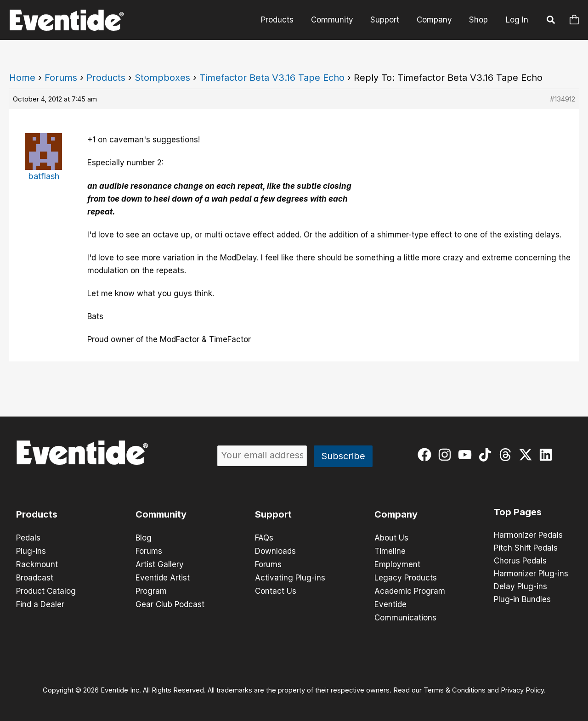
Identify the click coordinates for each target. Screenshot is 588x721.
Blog (144, 538)
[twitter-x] (528, 455)
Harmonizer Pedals (528, 535)
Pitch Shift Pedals (526, 548)
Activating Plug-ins (290, 576)
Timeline (390, 551)
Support (389, 20)
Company (437, 20)
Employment (397, 563)
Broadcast (35, 576)
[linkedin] (548, 455)
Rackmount (37, 563)
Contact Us (276, 589)
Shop (479, 20)
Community (338, 20)
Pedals (28, 538)
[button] (551, 21)
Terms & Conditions (455, 687)
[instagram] (447, 455)
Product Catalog (46, 589)
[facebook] (427, 455)
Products (285, 20)
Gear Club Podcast (170, 602)
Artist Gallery (160, 563)
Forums (61, 78)
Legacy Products (406, 576)
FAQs (264, 538)
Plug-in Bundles (522, 600)
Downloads (275, 551)
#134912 (563, 99)
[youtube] (467, 455)
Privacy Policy (522, 687)
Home (22, 78)
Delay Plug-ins (520, 587)
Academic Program (410, 589)
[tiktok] (487, 455)
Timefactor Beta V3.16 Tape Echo (272, 78)
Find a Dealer (40, 602)
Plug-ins (31, 551)
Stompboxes (162, 78)
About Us (391, 538)
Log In (517, 20)
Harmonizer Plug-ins (531, 574)
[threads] (507, 455)
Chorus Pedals (520, 561)
